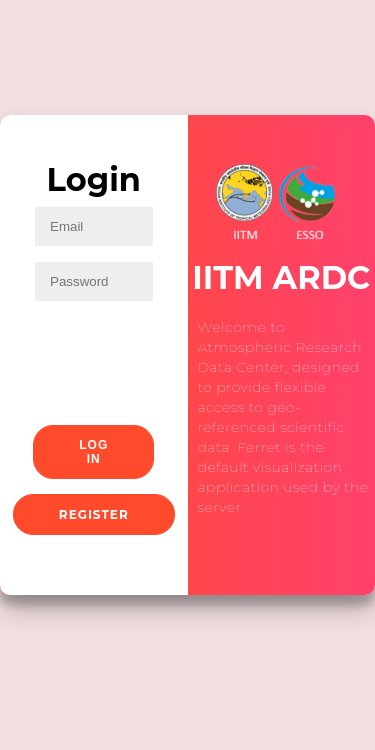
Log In (93, 452)
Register (94, 514)
